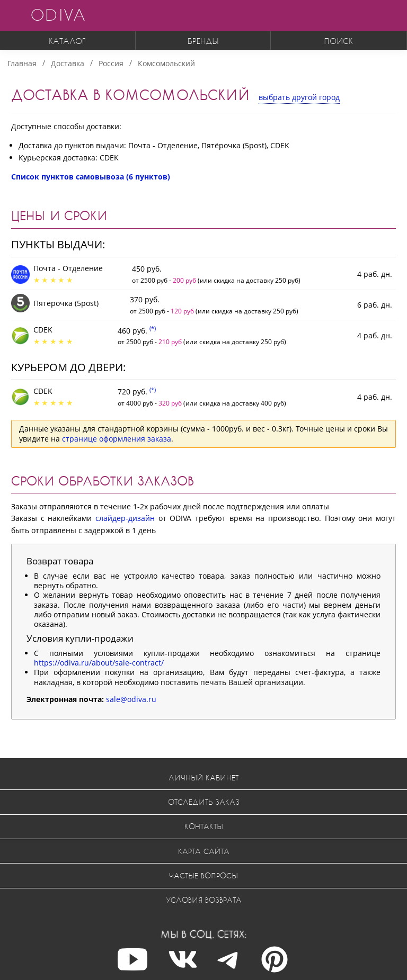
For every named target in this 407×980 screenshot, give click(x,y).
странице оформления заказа (117, 439)
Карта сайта (204, 851)
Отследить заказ (204, 802)
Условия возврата (204, 900)
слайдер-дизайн (125, 518)
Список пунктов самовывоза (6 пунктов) (91, 177)
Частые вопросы (203, 875)
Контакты (204, 826)
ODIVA (58, 15)
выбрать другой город (299, 97)
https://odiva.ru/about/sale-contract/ (99, 663)
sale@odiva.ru (131, 699)
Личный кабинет (203, 777)
